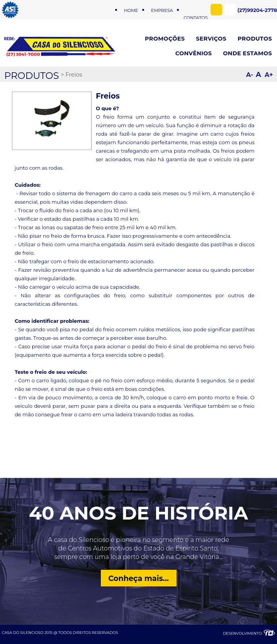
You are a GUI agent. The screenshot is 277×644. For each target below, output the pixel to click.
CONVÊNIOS (194, 53)
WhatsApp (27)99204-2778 (230, 10)
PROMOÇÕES (165, 39)
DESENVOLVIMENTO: (249, 633)
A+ (269, 75)
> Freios (71, 75)
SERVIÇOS (211, 39)
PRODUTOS (31, 76)
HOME (131, 10)
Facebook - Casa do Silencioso (216, 10)
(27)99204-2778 (257, 10)
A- (250, 75)
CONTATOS (195, 10)
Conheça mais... (138, 578)
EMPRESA (162, 10)
